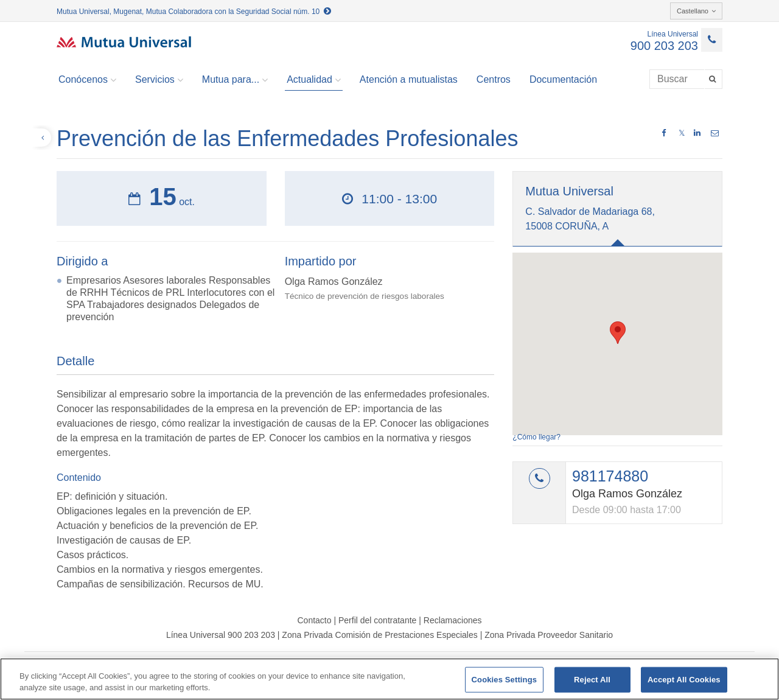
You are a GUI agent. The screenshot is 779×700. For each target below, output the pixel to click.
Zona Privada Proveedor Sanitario (549, 635)
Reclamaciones (453, 620)
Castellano (696, 11)
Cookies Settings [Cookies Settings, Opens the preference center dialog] (505, 680)
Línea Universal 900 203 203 (221, 635)
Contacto (314, 620)
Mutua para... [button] (235, 80)
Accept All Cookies (684, 680)
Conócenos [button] (87, 80)
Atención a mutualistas (409, 79)
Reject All (592, 680)
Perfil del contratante (377, 620)
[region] (389, 679)
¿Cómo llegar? (536, 437)
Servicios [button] (159, 80)
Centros (494, 79)
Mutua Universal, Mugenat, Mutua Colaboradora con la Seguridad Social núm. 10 (194, 12)
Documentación (563, 79)
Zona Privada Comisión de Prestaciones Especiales (379, 635)
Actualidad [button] (314, 80)
